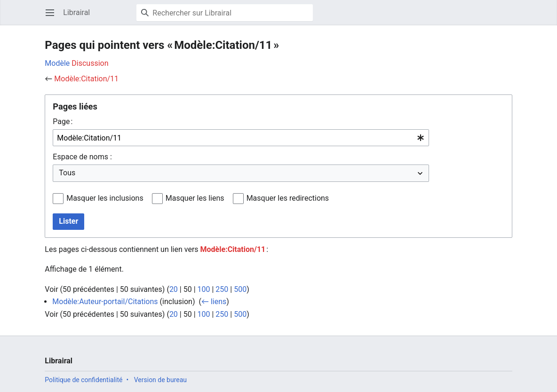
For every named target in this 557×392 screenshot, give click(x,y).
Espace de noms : (82, 157)
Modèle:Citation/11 (86, 79)
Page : (63, 122)
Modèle (57, 63)
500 (240, 289)
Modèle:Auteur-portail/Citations (105, 302)
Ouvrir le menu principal (53, 17)
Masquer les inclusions (105, 198)
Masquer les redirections (288, 198)
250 (222, 289)
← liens (214, 302)
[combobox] (241, 138)
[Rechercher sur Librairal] (225, 13)
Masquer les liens (195, 198)
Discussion (90, 63)
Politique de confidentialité (84, 380)
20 (174, 289)
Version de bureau (160, 380)
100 (204, 289)
